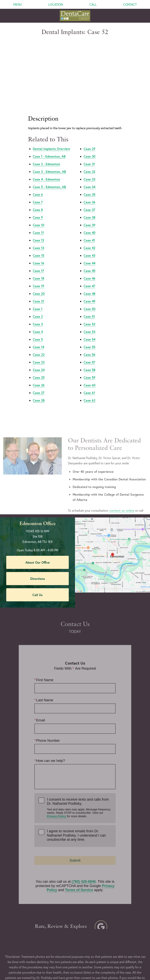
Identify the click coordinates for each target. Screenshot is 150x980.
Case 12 (38, 218)
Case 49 (89, 279)
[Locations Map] (112, 532)
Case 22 (39, 332)
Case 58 (89, 348)
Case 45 (89, 249)
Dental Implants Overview (51, 127)
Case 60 (90, 363)
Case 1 (38, 287)
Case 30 (90, 134)
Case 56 (89, 332)
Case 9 (38, 195)
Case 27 (39, 371)
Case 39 (89, 203)
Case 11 (38, 210)
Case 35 (89, 172)
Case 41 (89, 218)
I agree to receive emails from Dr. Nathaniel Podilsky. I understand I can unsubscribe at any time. (76, 826)
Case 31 (89, 142)
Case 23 (39, 340)
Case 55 (89, 325)
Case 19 (38, 264)
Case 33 (89, 157)
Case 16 (38, 241)
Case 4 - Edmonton (46, 157)
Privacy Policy (56, 807)
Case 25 (39, 355)
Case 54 (89, 317)
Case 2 (38, 294)
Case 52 (89, 302)
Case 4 (38, 310)
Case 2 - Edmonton (46, 142)
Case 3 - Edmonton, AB (49, 149)
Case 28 (39, 378)
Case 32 (89, 149)
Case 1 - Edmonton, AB (49, 134)
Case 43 (89, 233)
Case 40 (90, 210)
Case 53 (89, 310)
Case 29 (89, 127)
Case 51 (89, 294)
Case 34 (89, 165)
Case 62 (89, 378)
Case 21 (38, 279)
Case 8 (38, 188)
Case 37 (89, 188)
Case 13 (38, 226)
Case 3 (38, 302)
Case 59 (89, 355)
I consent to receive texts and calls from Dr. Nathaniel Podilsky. (79, 798)
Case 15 (38, 233)
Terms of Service (79, 881)
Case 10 (39, 203)
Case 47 (89, 264)
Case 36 (89, 180)
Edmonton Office (38, 502)
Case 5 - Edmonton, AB (49, 165)
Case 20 (39, 271)
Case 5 (38, 317)
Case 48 (89, 271)
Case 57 (89, 340)
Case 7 (38, 180)
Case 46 (89, 256)
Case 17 (38, 249)
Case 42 (89, 226)
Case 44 (89, 241)
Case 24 (39, 348)
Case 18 (38, 256)
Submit (75, 851)
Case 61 (89, 371)
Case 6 (38, 172)
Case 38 (89, 195)
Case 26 (39, 363)
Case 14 (38, 325)
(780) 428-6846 (84, 872)
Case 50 (90, 287)
